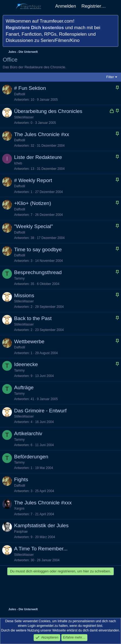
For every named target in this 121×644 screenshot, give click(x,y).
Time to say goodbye (38, 249)
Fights (21, 479)
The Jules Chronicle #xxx (43, 503)
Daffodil (20, 94)
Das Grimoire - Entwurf (40, 411)
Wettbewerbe (29, 341)
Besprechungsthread (38, 272)
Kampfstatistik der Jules (41, 525)
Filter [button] (110, 77)
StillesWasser (24, 117)
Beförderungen (31, 457)
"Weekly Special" (34, 226)
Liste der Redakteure (38, 157)
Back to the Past (33, 318)
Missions (24, 295)
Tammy (19, 278)
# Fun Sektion (30, 88)
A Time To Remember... (41, 549)
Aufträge (24, 387)
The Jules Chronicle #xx (42, 134)
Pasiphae (21, 532)
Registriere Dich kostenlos (35, 28)
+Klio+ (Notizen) (33, 203)
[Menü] (7, 6)
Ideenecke (26, 364)
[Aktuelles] (114, 6)
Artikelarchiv (28, 433)
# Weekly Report (33, 180)
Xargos (19, 508)
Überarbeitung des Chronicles (48, 111)
